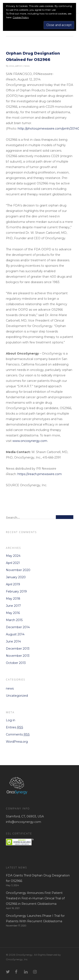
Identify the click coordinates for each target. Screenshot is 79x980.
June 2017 (13, 606)
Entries (15, 727)
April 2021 (13, 563)
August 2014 (15, 634)
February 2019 (16, 591)
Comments (18, 734)
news (27, 66)
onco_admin (16, 66)
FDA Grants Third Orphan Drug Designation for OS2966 (38, 878)
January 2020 (16, 577)
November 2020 (18, 570)
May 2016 (13, 613)
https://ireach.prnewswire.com (40, 474)
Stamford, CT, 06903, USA (25, 816)
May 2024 (13, 556)
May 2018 (13, 599)
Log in (11, 720)
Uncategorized (17, 696)
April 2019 (13, 584)
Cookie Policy (21, 17)
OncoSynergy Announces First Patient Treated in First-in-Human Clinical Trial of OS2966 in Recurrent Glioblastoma (35, 898)
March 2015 (14, 620)
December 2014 (18, 627)
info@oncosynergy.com (23, 822)
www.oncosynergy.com (30, 441)
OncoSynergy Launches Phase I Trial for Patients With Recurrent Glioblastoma (35, 918)
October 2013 (16, 663)
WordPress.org (17, 742)
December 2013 (18, 649)
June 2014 (13, 641)
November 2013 (18, 656)
